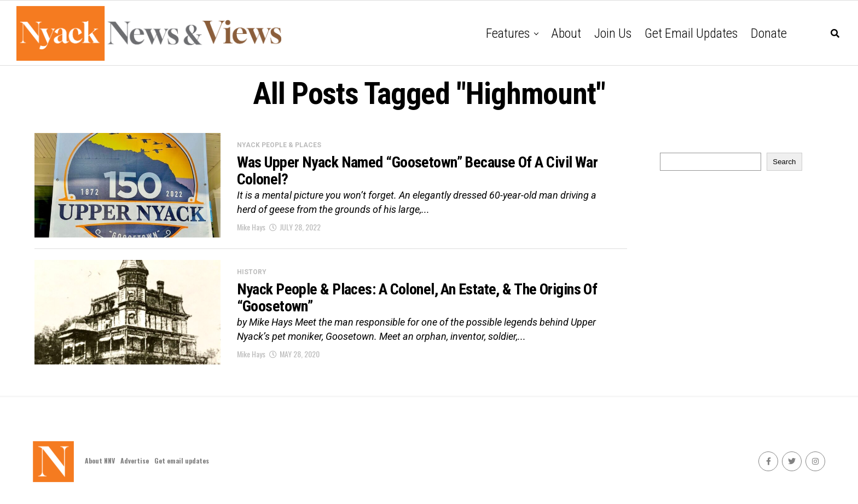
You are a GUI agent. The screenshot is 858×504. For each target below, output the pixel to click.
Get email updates (691, 33)
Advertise (135, 460)
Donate (769, 33)
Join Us (613, 33)
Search (784, 162)
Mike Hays (251, 227)
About (566, 33)
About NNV (100, 460)
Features (508, 33)
